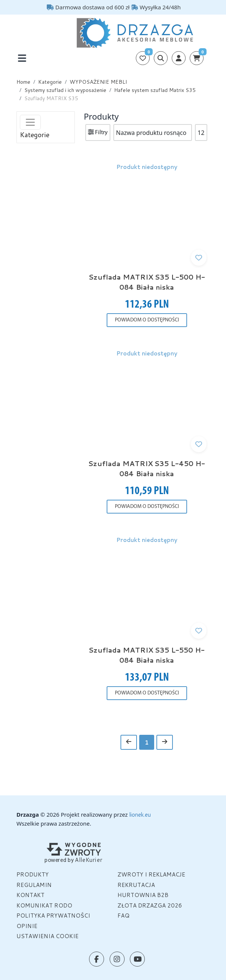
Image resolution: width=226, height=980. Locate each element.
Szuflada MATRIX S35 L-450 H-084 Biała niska (147, 469)
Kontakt (30, 895)
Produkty (33, 874)
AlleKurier (89, 859)
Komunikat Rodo (44, 905)
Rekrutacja (136, 885)
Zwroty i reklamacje (151, 874)
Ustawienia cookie (48, 936)
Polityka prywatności (53, 916)
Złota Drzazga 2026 (150, 905)
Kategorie (50, 82)
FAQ (123, 916)
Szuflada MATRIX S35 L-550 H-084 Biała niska (147, 655)
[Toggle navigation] (22, 58)
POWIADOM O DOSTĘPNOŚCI (147, 320)
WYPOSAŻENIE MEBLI (98, 82)
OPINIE (27, 926)
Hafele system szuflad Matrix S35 (155, 90)
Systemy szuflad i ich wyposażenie (65, 90)
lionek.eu (140, 815)
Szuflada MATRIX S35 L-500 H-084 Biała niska (147, 282)
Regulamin (34, 885)
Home (23, 82)
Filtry (98, 132)
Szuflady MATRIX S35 (51, 98)
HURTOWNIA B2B (143, 895)
